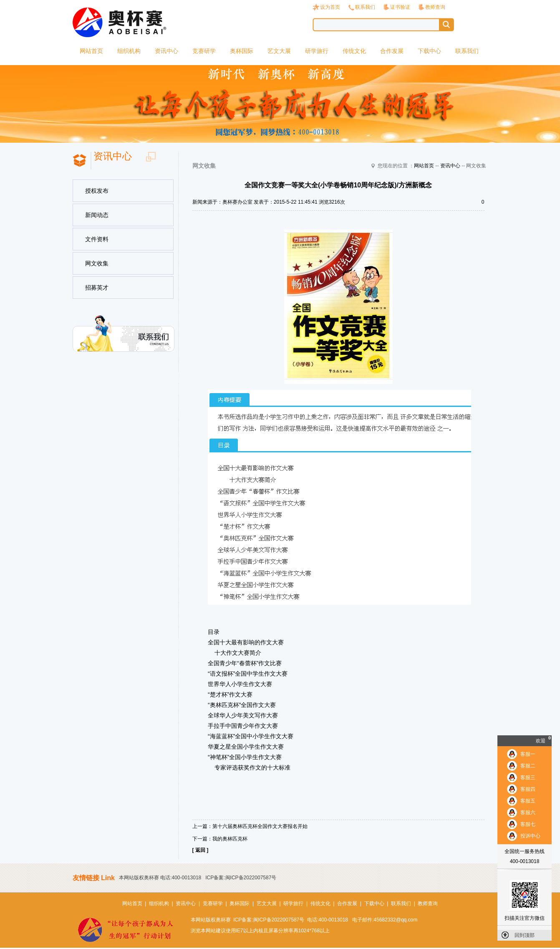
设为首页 (330, 7)
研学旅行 (317, 51)
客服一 (528, 754)
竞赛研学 (204, 51)
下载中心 (429, 51)
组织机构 (129, 51)
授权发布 (97, 191)
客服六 (528, 813)
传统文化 (354, 51)
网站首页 (91, 51)
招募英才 (97, 288)
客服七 (528, 824)
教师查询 (435, 7)
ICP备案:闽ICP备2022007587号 (241, 878)
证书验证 (400, 7)
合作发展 (392, 51)
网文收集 (97, 263)
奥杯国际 (242, 51)
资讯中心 (166, 51)
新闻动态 (97, 215)
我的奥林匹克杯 (230, 839)
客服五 (528, 801)
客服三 (528, 777)
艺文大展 (279, 51)
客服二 (528, 766)
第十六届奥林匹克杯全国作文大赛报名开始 (260, 826)
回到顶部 (525, 935)
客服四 (528, 789)
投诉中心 (530, 836)
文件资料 (97, 239)
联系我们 (365, 7)
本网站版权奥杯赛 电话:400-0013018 (160, 878)
